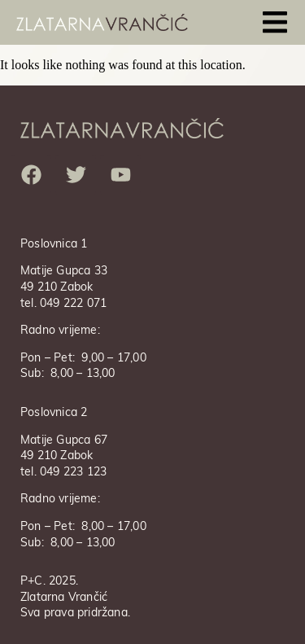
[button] (274, 22)
